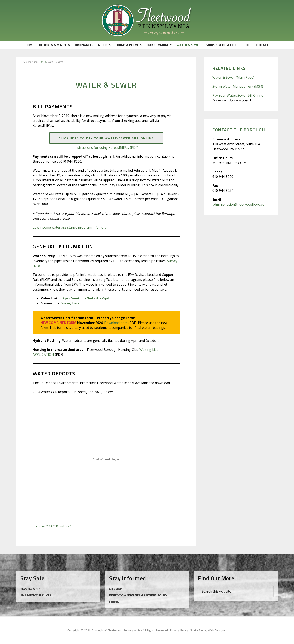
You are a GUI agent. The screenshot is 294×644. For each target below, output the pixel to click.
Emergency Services (36, 595)
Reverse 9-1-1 (31, 589)
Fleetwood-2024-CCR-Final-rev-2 (52, 526)
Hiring (114, 602)
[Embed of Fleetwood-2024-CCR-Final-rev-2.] (106, 459)
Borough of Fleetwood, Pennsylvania (147, 20)
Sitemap (116, 589)
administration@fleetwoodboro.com (240, 204)
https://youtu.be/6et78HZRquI (84, 298)
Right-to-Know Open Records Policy (138, 595)
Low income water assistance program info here (70, 227)
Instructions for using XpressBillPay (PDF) (106, 148)
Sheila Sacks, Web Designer (208, 630)
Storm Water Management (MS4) (238, 86)
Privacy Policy (179, 630)
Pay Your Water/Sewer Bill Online (238, 95)
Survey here (70, 303)
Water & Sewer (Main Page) (233, 77)
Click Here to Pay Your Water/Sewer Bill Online (106, 138)
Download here (116, 323)
